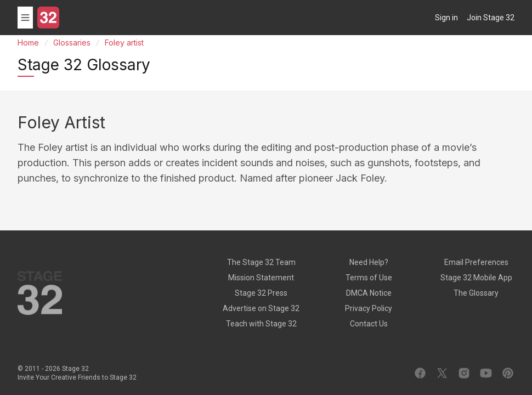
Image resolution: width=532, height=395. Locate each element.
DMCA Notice (369, 293)
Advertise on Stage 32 (261, 308)
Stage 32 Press (261, 293)
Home (28, 43)
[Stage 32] (48, 18)
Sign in (446, 18)
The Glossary (476, 293)
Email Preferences (476, 262)
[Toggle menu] (25, 18)
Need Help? (369, 262)
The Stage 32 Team (261, 262)
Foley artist (124, 43)
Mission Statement (261, 278)
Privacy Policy (369, 308)
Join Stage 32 (491, 18)
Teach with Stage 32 (261, 324)
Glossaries (72, 43)
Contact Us (369, 324)
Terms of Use (369, 278)
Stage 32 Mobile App (476, 278)
